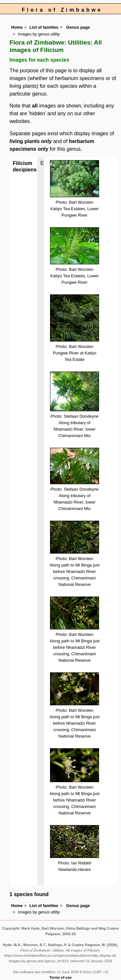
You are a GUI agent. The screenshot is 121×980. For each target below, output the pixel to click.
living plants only (31, 141)
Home (17, 27)
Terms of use (60, 977)
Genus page (78, 27)
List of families (44, 27)
